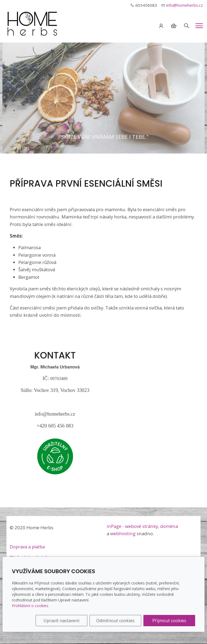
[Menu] (199, 26)
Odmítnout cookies (115, 621)
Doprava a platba (27, 547)
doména (169, 526)
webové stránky (142, 526)
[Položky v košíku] (174, 26)
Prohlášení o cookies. (30, 606)
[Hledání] (187, 26)
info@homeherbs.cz (185, 5)
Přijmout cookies (169, 621)
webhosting (123, 533)
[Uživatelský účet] (161, 26)
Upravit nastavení (61, 621)
